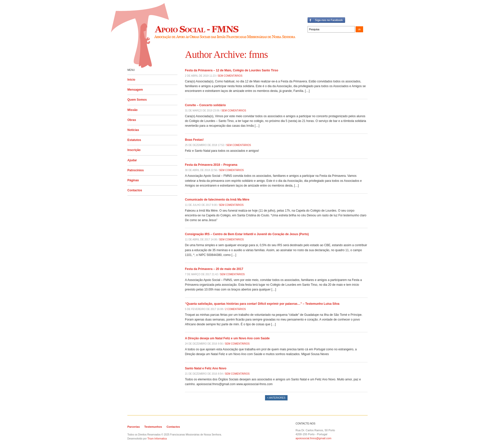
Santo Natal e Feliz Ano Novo (206, 368)
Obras (132, 120)
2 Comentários (236, 309)
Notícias (133, 130)
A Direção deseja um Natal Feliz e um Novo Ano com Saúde (227, 338)
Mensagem (135, 90)
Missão (133, 110)
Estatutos (134, 140)
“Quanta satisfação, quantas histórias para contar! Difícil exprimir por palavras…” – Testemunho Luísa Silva (262, 304)
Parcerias (134, 427)
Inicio (131, 80)
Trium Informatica (157, 439)
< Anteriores (276, 398)
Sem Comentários (230, 76)
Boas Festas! (194, 140)
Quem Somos (137, 100)
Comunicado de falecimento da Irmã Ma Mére (217, 200)
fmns (258, 54)
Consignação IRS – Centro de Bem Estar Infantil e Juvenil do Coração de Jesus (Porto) (247, 234)
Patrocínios (136, 170)
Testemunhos (153, 427)
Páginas (133, 180)
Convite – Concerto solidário (205, 105)
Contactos (135, 190)
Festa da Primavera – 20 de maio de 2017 (214, 269)
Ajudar (132, 160)
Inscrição (134, 150)
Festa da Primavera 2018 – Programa (211, 165)
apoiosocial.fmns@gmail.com (313, 438)
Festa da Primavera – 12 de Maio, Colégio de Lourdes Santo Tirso (232, 70)
